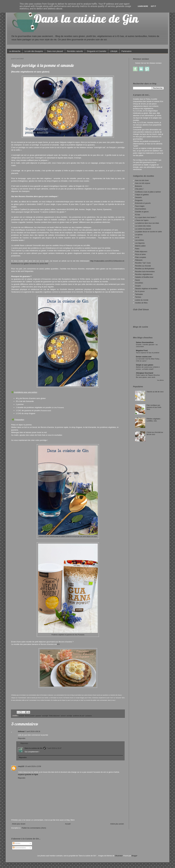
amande (21, 716)
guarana (38, 716)
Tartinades (139, 294)
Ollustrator (119, 856)
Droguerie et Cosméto (97, 51)
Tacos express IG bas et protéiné (148, 353)
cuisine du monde (142, 300)
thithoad (21, 732)
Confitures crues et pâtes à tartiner (148, 192)
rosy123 (21, 766)
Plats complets (141, 257)
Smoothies (139, 283)
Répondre (22, 738)
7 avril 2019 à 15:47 (54, 748)
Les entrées (140, 240)
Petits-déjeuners (54, 716)
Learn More (143, 6)
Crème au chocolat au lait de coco (155, 433)
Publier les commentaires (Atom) (34, 828)
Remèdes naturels (75, 51)
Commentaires (19, 848)
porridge (69, 716)
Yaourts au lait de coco (155, 392)
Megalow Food (142, 351)
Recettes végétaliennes (144, 274)
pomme (63, 716)
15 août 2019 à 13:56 (33, 766)
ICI (58, 644)
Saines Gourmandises (145, 342)
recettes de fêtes (141, 303)
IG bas (138, 215)
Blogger (134, 856)
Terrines (138, 297)
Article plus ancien (117, 824)
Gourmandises (141, 209)
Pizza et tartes (140, 254)
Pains (137, 249)
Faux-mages (140, 206)
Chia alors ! (139, 189)
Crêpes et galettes (142, 195)
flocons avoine (30, 716)
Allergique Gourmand (145, 373)
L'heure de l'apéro (142, 220)
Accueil (68, 824)
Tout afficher (160, 380)
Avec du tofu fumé (142, 180)
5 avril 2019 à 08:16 (33, 732)
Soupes (138, 286)
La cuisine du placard (143, 229)
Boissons (139, 186)
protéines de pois (79, 716)
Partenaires (127, 51)
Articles (17, 843)
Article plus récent (19, 824)
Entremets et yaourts (143, 203)
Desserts (138, 197)
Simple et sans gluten (145, 365)
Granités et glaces (142, 212)
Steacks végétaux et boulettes (146, 289)
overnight (45, 716)
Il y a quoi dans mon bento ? (146, 217)
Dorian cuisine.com (144, 357)
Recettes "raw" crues (143, 263)
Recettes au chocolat (143, 266)
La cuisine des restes (143, 226)
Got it (153, 6)
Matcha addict (140, 246)
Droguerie (139, 200)
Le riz (137, 237)
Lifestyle (114, 51)
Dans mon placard (55, 51)
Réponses (24, 743)
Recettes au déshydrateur (145, 269)
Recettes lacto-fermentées (145, 272)
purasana (89, 716)
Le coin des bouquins (34, 51)
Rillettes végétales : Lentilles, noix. (154, 420)
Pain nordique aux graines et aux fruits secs (154, 407)
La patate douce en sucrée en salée (148, 232)
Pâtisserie (139, 260)
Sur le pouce (140, 291)
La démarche (15, 51)
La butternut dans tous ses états (147, 223)
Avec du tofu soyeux (143, 183)
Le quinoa (139, 235)
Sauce (137, 280)
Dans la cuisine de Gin (34, 748)
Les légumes (140, 243)
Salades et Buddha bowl (144, 277)
